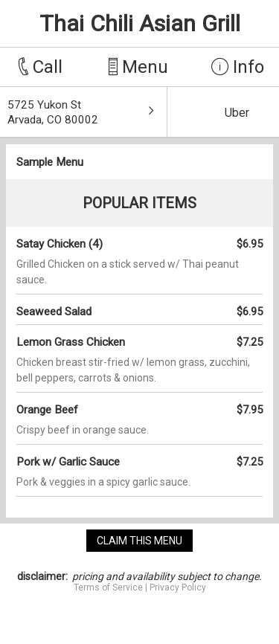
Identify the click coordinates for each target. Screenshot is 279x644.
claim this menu (139, 541)
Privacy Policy (178, 587)
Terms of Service (108, 587)
